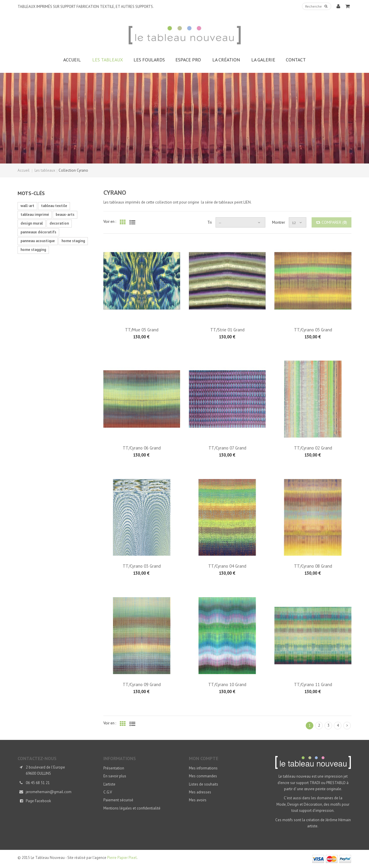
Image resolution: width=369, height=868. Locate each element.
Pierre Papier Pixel (122, 858)
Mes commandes (203, 776)
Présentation (114, 768)
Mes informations (203, 768)
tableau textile (54, 206)
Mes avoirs (198, 800)
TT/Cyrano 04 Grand (227, 566)
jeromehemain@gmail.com (49, 792)
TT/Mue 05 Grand (142, 330)
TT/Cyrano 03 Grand (142, 566)
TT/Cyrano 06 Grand (142, 448)
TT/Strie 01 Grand (227, 330)
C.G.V (108, 792)
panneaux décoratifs (38, 232)
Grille (123, 222)
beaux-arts (65, 215)
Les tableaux (45, 170)
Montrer (279, 222)
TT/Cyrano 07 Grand (227, 448)
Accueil (24, 170)
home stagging (33, 250)
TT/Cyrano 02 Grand (313, 448)
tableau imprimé (35, 215)
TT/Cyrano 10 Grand (227, 684)
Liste (132, 222)
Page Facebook (38, 801)
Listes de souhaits (204, 784)
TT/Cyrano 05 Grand (313, 330)
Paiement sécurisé (118, 800)
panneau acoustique (38, 241)
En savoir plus (115, 776)
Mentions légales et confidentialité (132, 808)
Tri (210, 222)
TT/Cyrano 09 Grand (142, 684)
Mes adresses (200, 792)
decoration (59, 223)
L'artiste (109, 784)
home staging (73, 241)
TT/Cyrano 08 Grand (313, 566)
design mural (32, 223)
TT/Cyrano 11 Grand (313, 684)
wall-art (27, 206)
